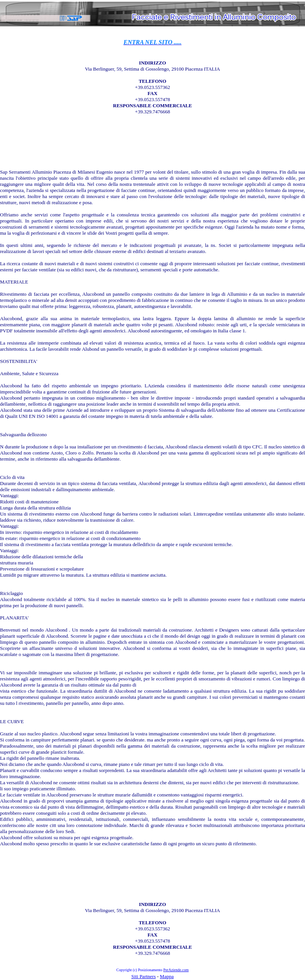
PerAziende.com (176, 970)
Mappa (167, 976)
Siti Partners (144, 976)
